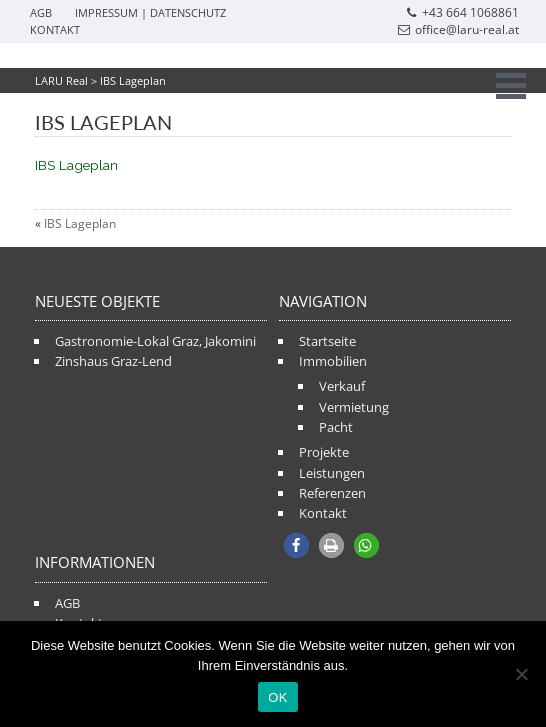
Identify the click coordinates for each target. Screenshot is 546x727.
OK (277, 697)
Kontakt (55, 29)
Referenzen (332, 493)
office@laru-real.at (458, 29)
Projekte (324, 452)
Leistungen (332, 473)
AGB (41, 12)
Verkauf (342, 386)
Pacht (336, 427)
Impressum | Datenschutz (150, 12)
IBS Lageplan (76, 165)
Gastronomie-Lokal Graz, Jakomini (155, 341)
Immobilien (333, 361)
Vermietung (354, 407)
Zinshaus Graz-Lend (113, 361)
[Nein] (521, 674)
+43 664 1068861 (462, 12)
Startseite (327, 341)
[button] (296, 545)
